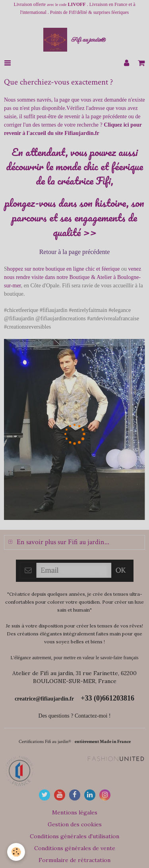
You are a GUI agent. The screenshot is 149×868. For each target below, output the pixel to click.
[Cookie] (16, 852)
